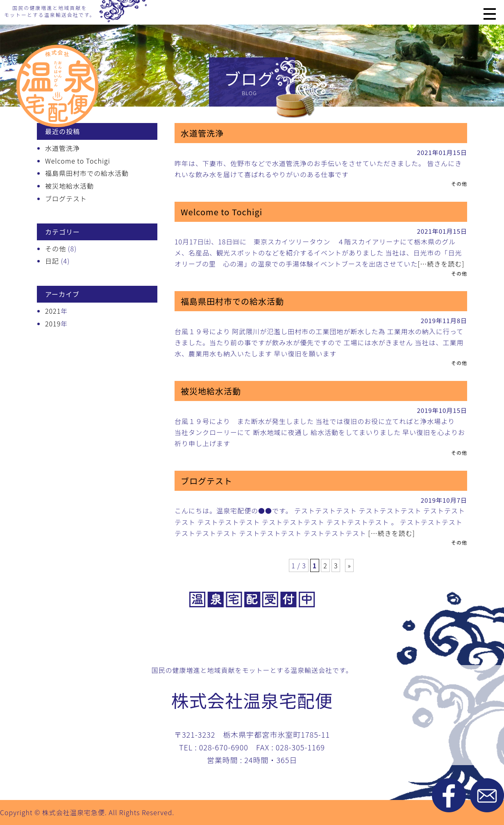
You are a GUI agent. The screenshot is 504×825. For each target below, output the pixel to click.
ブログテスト (66, 198)
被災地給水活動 (69, 186)
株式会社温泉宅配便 (252, 700)
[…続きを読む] (441, 264)
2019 (53, 324)
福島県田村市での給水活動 (87, 173)
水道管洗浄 (62, 148)
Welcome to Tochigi (78, 161)
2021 (53, 311)
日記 (52, 261)
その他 (56, 248)
